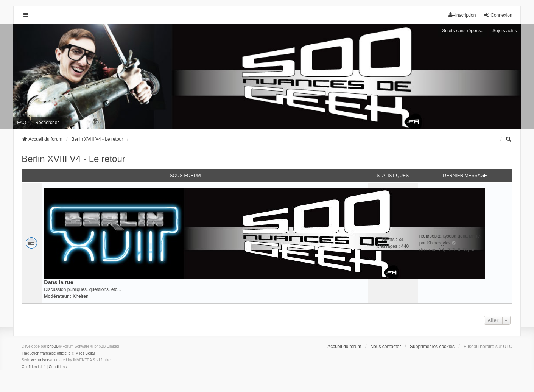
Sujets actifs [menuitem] (505, 31)
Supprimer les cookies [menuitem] (432, 347)
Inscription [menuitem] (462, 15)
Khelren (80, 296)
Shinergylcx (439, 243)
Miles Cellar (85, 353)
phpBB (53, 346)
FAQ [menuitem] (22, 123)
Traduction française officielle (46, 353)
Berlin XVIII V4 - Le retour (73, 159)
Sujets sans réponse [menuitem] (463, 31)
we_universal (42, 360)
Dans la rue (59, 282)
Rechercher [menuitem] (47, 123)
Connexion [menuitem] (498, 15)
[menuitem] (509, 139)
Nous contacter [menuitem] (385, 347)
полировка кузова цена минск (450, 236)
